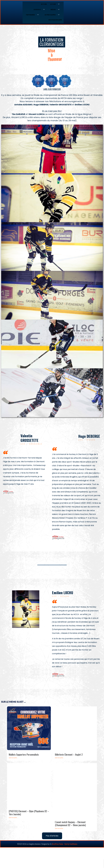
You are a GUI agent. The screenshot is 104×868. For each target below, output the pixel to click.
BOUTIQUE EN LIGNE (55, 20)
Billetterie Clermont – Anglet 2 (69, 754)
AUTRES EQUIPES (53, 15)
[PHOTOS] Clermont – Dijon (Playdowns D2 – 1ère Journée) (29, 813)
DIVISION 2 (40, 10)
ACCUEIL (44, 4)
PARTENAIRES (33, 15)
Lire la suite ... (14, 758)
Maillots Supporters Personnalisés (24, 754)
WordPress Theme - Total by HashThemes (65, 844)
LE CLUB (56, 4)
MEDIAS (56, 10)
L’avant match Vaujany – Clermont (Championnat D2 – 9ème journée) (70, 824)
